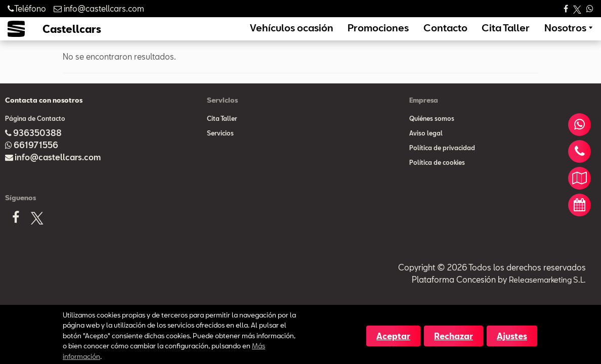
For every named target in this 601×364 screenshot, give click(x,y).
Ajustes (512, 336)
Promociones (415, 35)
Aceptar (393, 336)
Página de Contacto (35, 132)
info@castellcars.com (58, 171)
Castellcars (72, 36)
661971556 (36, 159)
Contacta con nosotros (44, 114)
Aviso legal (426, 147)
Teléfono (27, 8)
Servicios (220, 147)
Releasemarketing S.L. (545, 293)
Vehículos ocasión (345, 35)
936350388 (37, 147)
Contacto (470, 35)
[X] (37, 234)
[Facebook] (16, 235)
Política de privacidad (442, 162)
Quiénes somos (432, 132)
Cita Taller (520, 35)
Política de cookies (437, 176)
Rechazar (454, 336)
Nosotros (570, 35)
